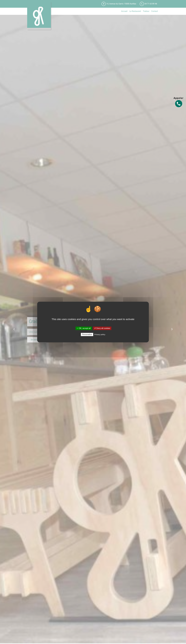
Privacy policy (100, 334)
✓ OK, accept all (84, 328)
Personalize (87, 334)
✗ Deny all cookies (102, 328)
